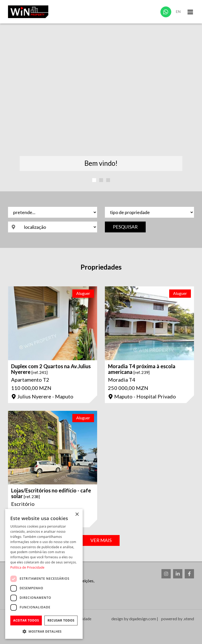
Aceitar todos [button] (26, 620)
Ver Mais (101, 540)
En (178, 11)
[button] (44, 631)
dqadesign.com (143, 619)
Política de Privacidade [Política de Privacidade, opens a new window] (27, 567)
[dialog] (44, 574)
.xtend (189, 619)
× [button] (77, 515)
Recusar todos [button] (61, 620)
